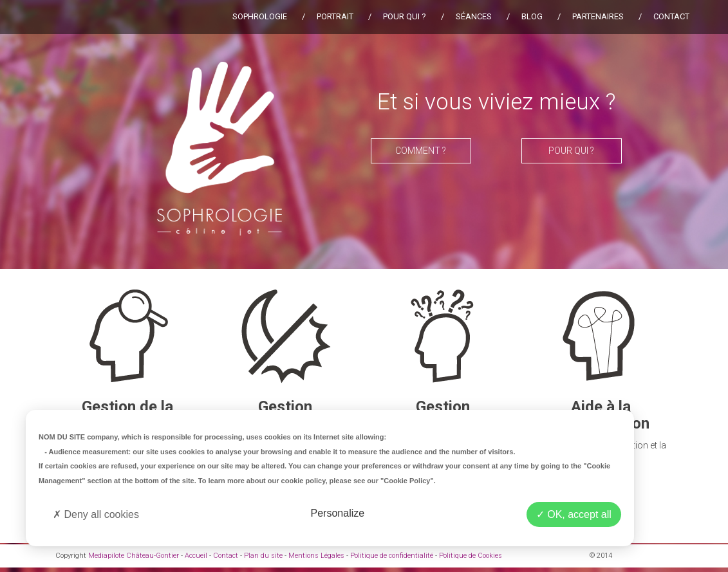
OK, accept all (574, 514)
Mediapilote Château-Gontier (134, 556)
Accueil (196, 556)
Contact (671, 16)
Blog (532, 16)
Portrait (335, 16)
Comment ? (421, 151)
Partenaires (598, 16)
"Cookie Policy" (407, 481)
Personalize (338, 513)
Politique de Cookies (471, 556)
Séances (474, 16)
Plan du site (263, 556)
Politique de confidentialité (392, 556)
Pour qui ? (405, 16)
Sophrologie (260, 16)
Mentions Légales (316, 556)
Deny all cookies (96, 514)
